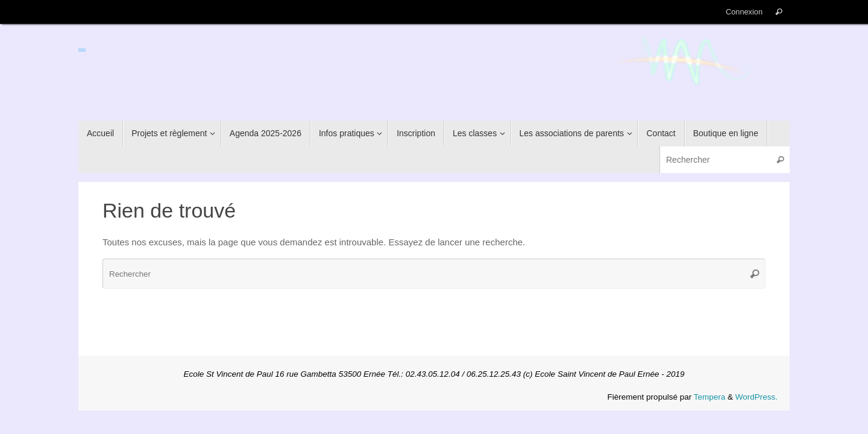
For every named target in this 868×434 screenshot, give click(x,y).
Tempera (710, 397)
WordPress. (756, 397)
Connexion (744, 12)
